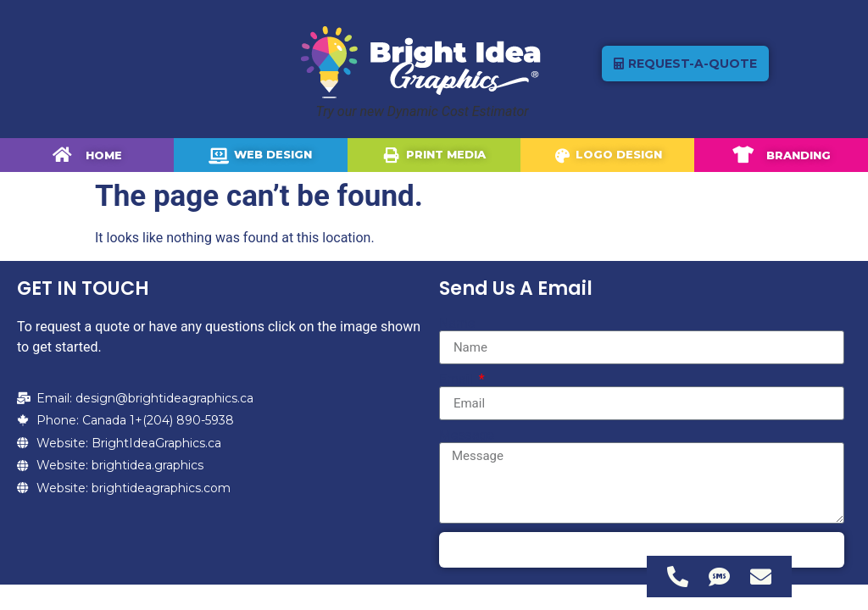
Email (458, 380)
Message (467, 435)
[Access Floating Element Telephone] (678, 577)
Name (457, 324)
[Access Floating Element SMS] (719, 577)
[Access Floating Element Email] (761, 577)
